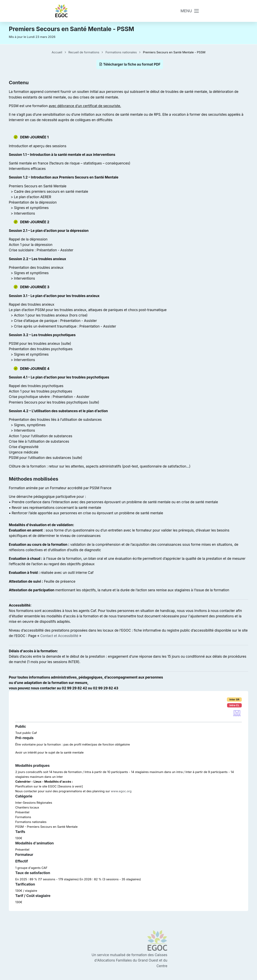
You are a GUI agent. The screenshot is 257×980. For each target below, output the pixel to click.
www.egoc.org (121, 791)
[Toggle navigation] (190, 11)
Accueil (57, 52)
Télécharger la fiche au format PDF (130, 64)
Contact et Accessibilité (59, 636)
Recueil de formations (84, 52)
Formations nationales (121, 52)
